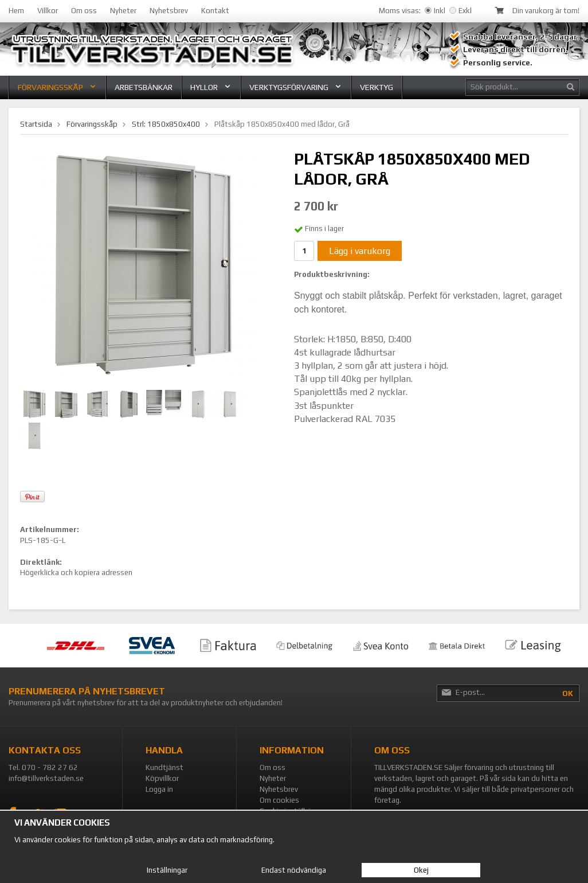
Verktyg (377, 87)
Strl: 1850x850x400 (166, 124)
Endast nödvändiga (294, 870)
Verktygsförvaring (296, 87)
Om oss (84, 11)
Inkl (435, 11)
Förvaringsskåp (57, 87)
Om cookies (279, 800)
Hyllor (211, 87)
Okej (421, 870)
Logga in (159, 789)
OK (568, 693)
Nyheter (123, 11)
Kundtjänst (164, 767)
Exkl (460, 11)
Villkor (48, 11)
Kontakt (215, 11)
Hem (16, 11)
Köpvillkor (162, 778)
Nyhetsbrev (169, 11)
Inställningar (167, 870)
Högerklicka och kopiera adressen (76, 573)
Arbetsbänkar (144, 87)
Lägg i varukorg (360, 251)
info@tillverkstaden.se (46, 778)
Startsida (36, 124)
